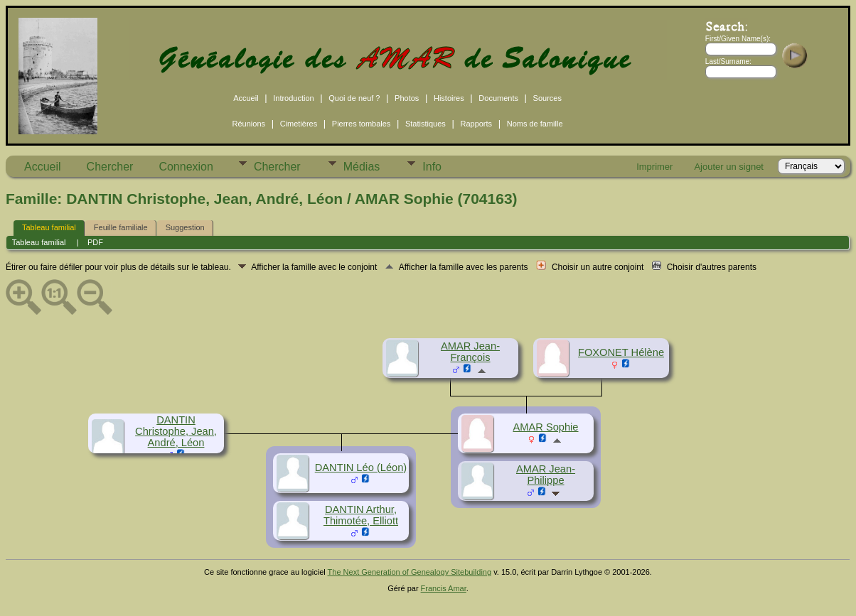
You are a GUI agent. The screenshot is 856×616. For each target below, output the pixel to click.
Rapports (476, 124)
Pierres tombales (362, 124)
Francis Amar (444, 588)
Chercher (110, 167)
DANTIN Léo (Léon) (361, 468)
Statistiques (426, 124)
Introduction (293, 98)
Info (432, 167)
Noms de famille (535, 124)
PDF (95, 242)
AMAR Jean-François (470, 352)
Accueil (246, 98)
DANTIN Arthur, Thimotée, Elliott (361, 515)
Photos (407, 98)
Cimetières (299, 124)
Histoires (449, 98)
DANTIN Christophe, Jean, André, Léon (176, 431)
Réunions (249, 124)
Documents (498, 98)
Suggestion (185, 227)
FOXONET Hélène (621, 352)
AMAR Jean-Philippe (546, 475)
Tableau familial (49, 227)
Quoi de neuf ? (354, 98)
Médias (362, 167)
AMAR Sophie (545, 427)
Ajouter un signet (729, 167)
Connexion (186, 167)
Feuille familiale (121, 227)
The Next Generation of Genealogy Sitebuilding (410, 572)
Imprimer (654, 167)
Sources (547, 98)
